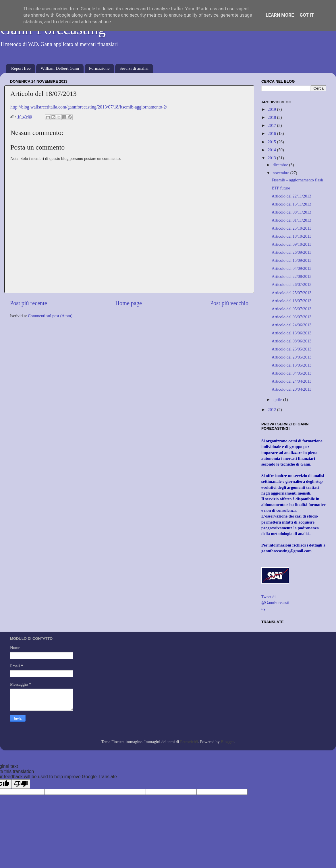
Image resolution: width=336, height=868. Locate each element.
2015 (272, 142)
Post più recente (29, 303)
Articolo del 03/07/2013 (291, 317)
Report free (21, 68)
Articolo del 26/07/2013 (291, 284)
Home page (129, 303)
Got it (307, 15)
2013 (272, 158)
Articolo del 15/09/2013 (291, 260)
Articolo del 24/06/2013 (291, 325)
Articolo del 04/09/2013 (291, 268)
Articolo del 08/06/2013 (291, 341)
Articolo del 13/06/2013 (291, 333)
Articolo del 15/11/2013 (291, 204)
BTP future (281, 188)
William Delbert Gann (60, 68)
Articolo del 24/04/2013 (291, 381)
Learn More (280, 15)
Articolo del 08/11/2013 (291, 212)
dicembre (281, 165)
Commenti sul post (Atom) (50, 316)
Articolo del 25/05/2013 (291, 349)
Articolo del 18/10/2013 (291, 236)
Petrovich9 (189, 742)
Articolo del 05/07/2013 (291, 309)
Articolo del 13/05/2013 (291, 365)
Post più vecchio (229, 303)
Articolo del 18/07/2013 (291, 301)
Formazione (99, 68)
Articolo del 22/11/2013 (291, 196)
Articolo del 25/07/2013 (291, 293)
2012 (272, 410)
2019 (272, 109)
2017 (272, 125)
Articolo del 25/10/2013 (291, 228)
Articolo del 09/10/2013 (291, 244)
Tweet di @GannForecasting (275, 602)
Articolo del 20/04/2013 (291, 389)
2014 (272, 150)
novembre (282, 173)
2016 (272, 133)
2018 (272, 117)
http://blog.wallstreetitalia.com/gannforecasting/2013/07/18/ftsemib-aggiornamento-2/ (89, 107)
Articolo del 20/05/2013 (291, 357)
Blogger (227, 742)
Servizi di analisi (134, 68)
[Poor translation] (21, 784)
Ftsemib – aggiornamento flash (297, 180)
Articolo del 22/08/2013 (291, 276)
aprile (278, 400)
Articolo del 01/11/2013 (291, 220)
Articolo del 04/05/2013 (291, 373)
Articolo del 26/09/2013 (291, 252)
